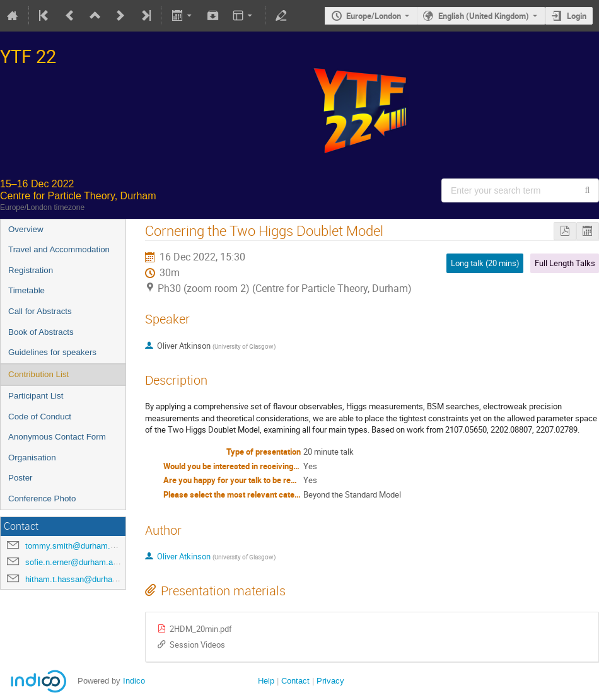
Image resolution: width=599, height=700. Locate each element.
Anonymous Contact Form (57, 437)
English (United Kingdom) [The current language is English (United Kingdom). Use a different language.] (484, 16)
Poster (20, 478)
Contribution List (38, 374)
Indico (134, 681)
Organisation (32, 458)
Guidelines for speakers (52, 352)
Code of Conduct (40, 417)
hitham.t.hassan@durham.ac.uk (84, 579)
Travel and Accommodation (59, 249)
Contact (295, 681)
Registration (31, 270)
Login (577, 16)
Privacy (330, 681)
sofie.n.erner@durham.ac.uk (77, 562)
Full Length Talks (565, 263)
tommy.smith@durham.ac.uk (78, 546)
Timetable (26, 290)
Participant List (36, 396)
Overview (26, 229)
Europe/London (374, 16)
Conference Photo (42, 499)
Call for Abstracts (40, 311)
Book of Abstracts (41, 332)
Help (266, 681)
